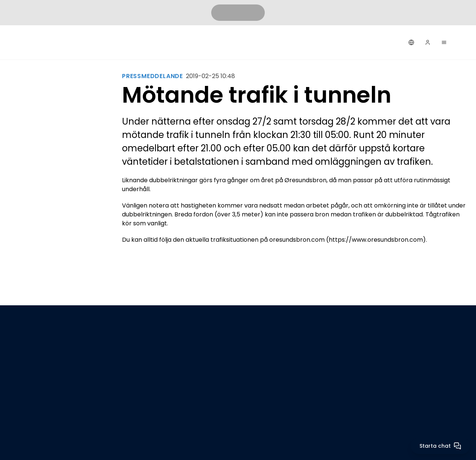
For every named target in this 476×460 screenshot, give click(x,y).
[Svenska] (411, 42)
